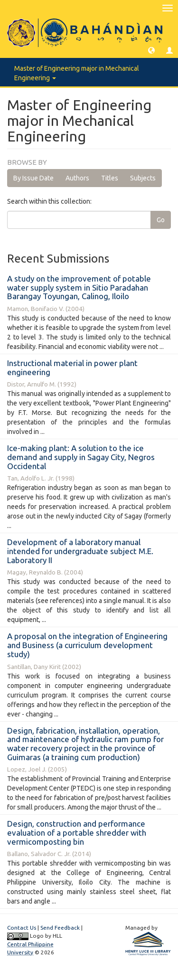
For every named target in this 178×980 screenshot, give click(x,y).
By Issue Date (33, 178)
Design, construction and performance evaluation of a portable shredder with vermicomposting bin (77, 832)
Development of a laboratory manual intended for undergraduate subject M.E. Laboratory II (80, 551)
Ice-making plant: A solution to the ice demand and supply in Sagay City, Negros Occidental (81, 457)
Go (161, 220)
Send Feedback (60, 928)
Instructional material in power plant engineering (72, 367)
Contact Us (22, 928)
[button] (151, 50)
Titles (110, 178)
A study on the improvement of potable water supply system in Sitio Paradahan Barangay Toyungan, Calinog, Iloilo (79, 287)
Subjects (143, 178)
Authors (77, 178)
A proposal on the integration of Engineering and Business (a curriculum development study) (87, 645)
